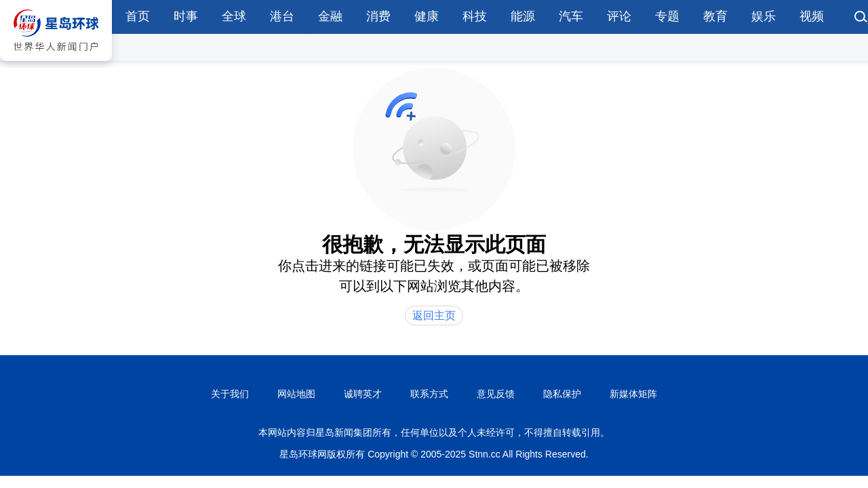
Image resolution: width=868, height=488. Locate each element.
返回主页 (434, 316)
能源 (523, 16)
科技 (475, 16)
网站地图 (296, 394)
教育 (715, 16)
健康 (427, 16)
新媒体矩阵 (633, 394)
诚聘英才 (363, 394)
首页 (138, 16)
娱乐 (764, 16)
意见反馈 (496, 394)
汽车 (571, 16)
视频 (812, 16)
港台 (282, 16)
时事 (186, 16)
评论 (619, 16)
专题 (667, 16)
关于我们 (230, 394)
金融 (330, 16)
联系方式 (429, 394)
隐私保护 (562, 394)
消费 (378, 16)
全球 (234, 16)
